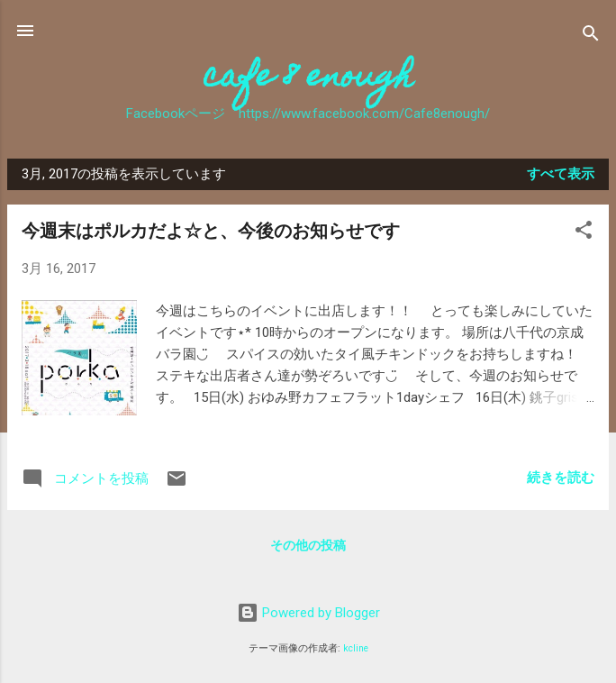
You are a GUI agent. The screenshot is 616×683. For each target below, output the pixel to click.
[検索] (591, 36)
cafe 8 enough (308, 79)
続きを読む (561, 478)
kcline (356, 648)
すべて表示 (561, 174)
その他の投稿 (308, 545)
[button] (584, 233)
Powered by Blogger (308, 613)
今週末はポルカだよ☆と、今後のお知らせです (211, 231)
